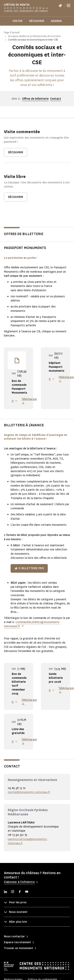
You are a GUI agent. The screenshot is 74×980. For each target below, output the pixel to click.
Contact (56, 99)
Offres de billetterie (35, 99)
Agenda (56, 21)
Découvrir (37, 21)
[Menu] (69, 5)
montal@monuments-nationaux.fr (29, 792)
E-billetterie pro (29, 568)
